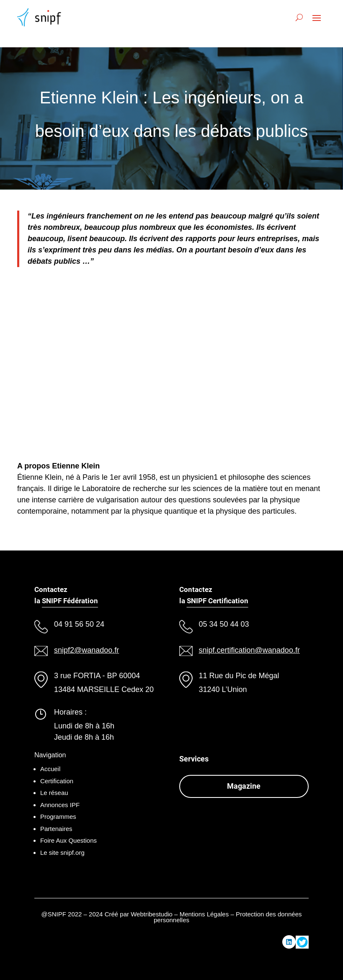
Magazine (244, 786)
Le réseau (54, 793)
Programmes (58, 817)
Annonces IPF (60, 805)
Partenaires (56, 829)
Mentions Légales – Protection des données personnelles (228, 917)
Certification (57, 781)
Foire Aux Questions (68, 840)
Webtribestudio (152, 914)
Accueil (50, 769)
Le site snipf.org (62, 853)
